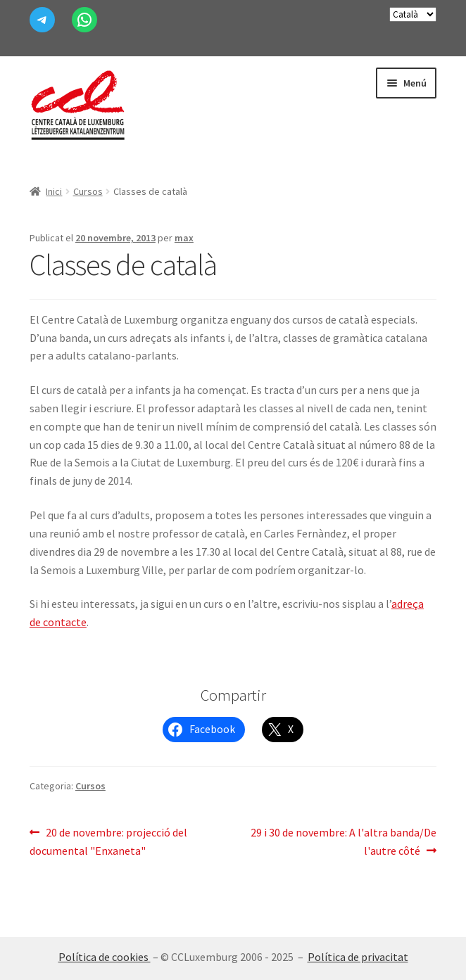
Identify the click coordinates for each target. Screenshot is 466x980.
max (184, 238)
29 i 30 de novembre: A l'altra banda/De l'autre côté (343, 841)
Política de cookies (105, 957)
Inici (54, 191)
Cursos (88, 191)
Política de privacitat (358, 957)
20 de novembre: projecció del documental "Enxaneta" (108, 841)
